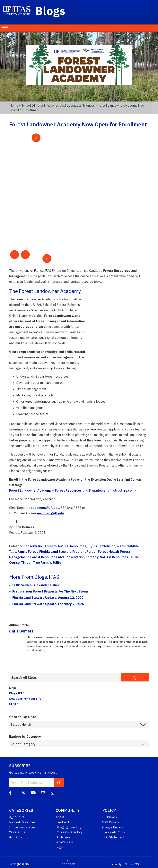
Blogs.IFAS (17, 693)
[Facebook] (10, 793)
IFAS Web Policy (114, 832)
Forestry (92, 557)
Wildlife (133, 546)
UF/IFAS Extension (101, 546)
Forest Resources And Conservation (57, 557)
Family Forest (28, 552)
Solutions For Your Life (25, 699)
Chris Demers (21, 631)
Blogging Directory (69, 827)
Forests (51, 546)
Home (14, 105)
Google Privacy (113, 827)
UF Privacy (110, 817)
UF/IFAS (15, 704)
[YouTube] (33, 793)
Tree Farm (41, 563)
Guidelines (63, 837)
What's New (64, 842)
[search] (135, 677)
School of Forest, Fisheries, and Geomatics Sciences (58, 105)
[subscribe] (59, 782)
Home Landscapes (22, 827)
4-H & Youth (18, 837)
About (60, 817)
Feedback (63, 822)
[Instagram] (53, 793)
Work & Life (17, 832)
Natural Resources (72, 546)
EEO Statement (113, 837)
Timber (26, 563)
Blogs (50, 11)
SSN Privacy (111, 822)
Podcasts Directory (69, 832)
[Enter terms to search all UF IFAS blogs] (65, 678)
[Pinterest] (24, 793)
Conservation (34, 546)
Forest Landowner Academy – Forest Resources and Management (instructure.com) (72, 490)
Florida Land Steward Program (62, 552)
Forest (92, 552)
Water (121, 546)
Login (59, 847)
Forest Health (108, 552)
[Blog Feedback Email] (43, 793)
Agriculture (17, 817)
